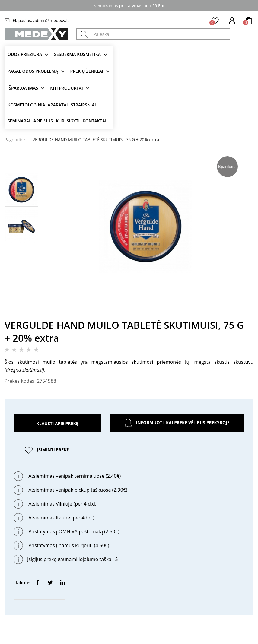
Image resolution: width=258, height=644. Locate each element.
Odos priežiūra (25, 54)
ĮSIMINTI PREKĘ (53, 450)
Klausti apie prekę (57, 423)
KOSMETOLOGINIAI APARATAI (38, 105)
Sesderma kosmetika (77, 54)
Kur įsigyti (68, 121)
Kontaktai (94, 121)
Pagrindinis (16, 140)
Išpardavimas (23, 88)
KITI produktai (67, 88)
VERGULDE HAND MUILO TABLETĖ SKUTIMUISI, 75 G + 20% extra (96, 140)
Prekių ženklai (87, 71)
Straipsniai (83, 105)
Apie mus (43, 121)
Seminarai (19, 121)
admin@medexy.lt (51, 20)
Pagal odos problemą (33, 71)
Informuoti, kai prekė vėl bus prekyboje (177, 423)
